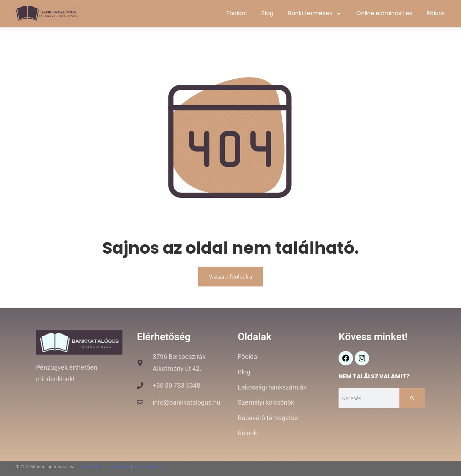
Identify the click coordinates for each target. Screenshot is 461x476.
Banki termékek (315, 14)
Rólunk (436, 13)
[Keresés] (412, 398)
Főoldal (236, 13)
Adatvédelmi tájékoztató (105, 466)
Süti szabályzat (149, 466)
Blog (267, 13)
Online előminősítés (384, 13)
